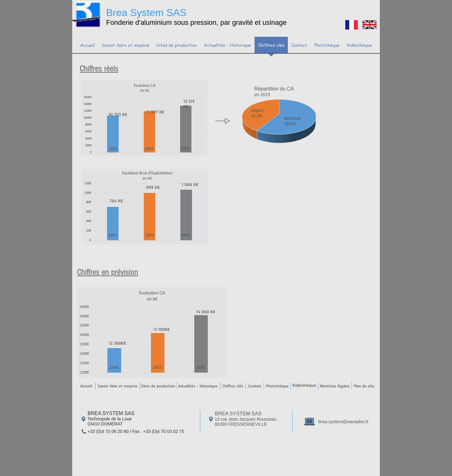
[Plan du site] (364, 386)
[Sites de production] (158, 386)
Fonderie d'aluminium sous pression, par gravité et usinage (196, 22)
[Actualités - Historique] (198, 386)
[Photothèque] (277, 386)
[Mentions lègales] (335, 386)
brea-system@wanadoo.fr (344, 422)
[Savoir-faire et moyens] (117, 386)
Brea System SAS (146, 13)
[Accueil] (86, 386)
